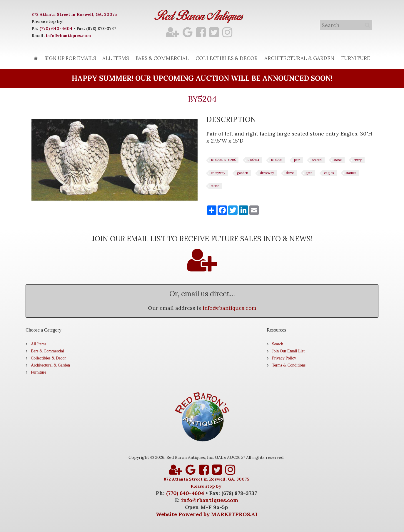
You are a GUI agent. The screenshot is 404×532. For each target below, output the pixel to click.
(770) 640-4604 (56, 29)
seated (317, 160)
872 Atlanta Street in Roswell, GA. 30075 (74, 14)
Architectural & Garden (299, 58)
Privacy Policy (284, 358)
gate (309, 173)
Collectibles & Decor (227, 58)
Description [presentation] (231, 120)
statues (351, 173)
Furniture (356, 58)
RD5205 (277, 160)
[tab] (231, 120)
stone (338, 160)
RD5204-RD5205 (223, 160)
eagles (329, 173)
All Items (116, 58)
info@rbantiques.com (69, 36)
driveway (267, 173)
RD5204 (253, 160)
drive (290, 173)
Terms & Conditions (289, 365)
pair (297, 160)
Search (278, 344)
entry (358, 160)
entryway (218, 173)
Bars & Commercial (162, 58)
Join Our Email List (288, 351)
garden (243, 173)
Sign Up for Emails (70, 58)
